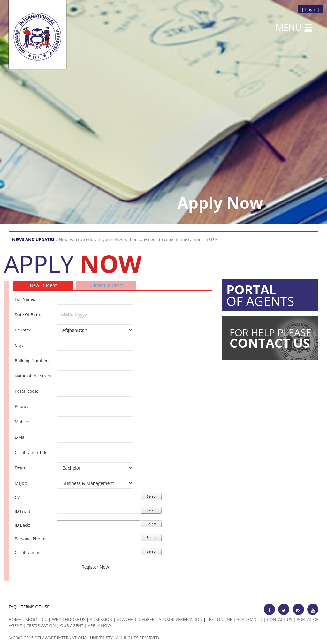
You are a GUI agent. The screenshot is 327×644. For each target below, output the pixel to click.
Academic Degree (136, 619)
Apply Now (99, 625)
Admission (101, 619)
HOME (15, 619)
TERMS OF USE (35, 607)
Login (311, 9)
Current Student (106, 285)
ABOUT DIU (37, 619)
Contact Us (280, 619)
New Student (43, 285)
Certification (41, 625)
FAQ (13, 607)
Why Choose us (69, 619)
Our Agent (72, 625)
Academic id (250, 619)
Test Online (220, 619)
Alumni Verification (181, 619)
